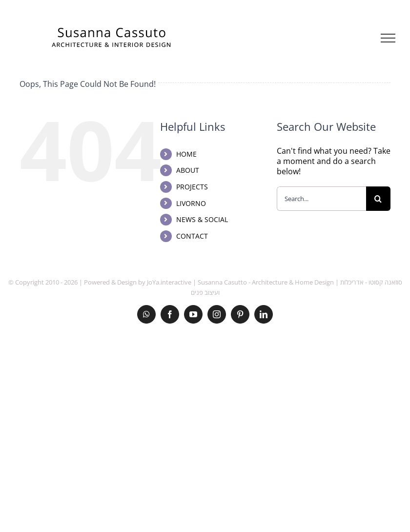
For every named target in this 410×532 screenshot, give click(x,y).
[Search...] (321, 199)
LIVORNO (191, 203)
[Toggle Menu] (388, 38)
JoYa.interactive (169, 282)
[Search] (378, 199)
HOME (186, 154)
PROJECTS (192, 187)
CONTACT (192, 236)
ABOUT (188, 170)
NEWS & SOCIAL (202, 219)
